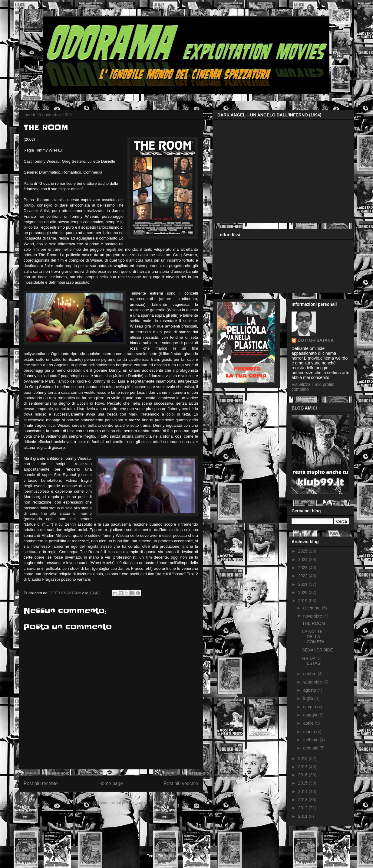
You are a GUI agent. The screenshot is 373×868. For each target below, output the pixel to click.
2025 (304, 551)
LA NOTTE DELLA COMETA (313, 637)
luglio (309, 698)
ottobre (310, 674)
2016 (304, 775)
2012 (304, 808)
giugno (310, 707)
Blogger (218, 856)
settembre (313, 682)
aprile (309, 723)
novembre (313, 616)
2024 (304, 560)
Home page (111, 783)
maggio (311, 715)
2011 (304, 816)
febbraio (311, 740)
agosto (310, 690)
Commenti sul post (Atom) (120, 803)
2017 (304, 767)
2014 (304, 791)
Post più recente (41, 783)
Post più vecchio (181, 783)
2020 (304, 592)
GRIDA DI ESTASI (312, 661)
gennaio (311, 748)
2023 (304, 568)
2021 (304, 584)
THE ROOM (314, 623)
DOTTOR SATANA (316, 340)
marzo (310, 732)
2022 (304, 576)
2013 (304, 800)
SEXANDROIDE (318, 650)
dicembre (312, 608)
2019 (304, 601)
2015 (304, 783)
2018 (304, 759)
